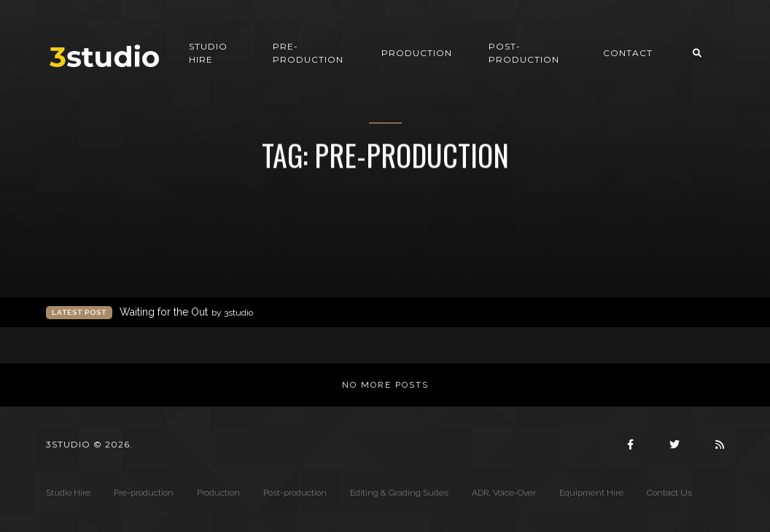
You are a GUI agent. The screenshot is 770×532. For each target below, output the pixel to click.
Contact (628, 53)
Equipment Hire (591, 493)
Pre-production (308, 53)
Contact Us (669, 493)
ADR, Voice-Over (504, 493)
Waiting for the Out (186, 312)
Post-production (524, 53)
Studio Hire (208, 53)
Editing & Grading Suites (399, 493)
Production (417, 53)
